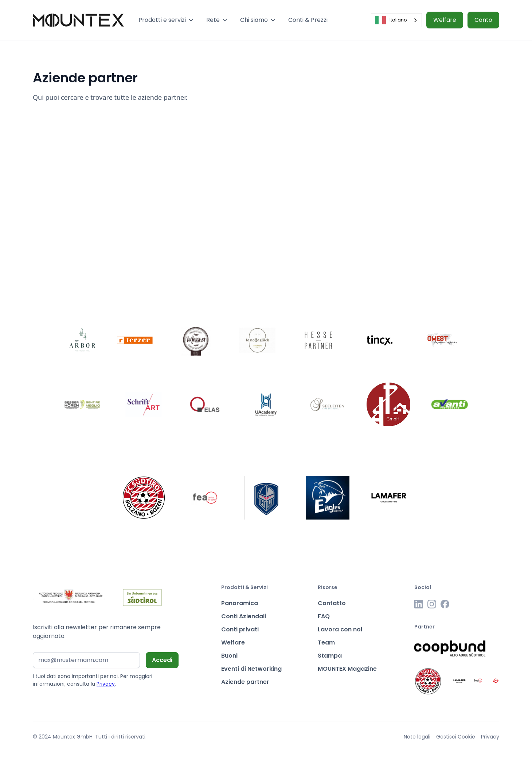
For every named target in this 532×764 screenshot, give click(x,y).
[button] (167, 20)
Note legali (417, 737)
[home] (78, 20)
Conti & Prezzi (308, 20)
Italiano (391, 20)
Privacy (106, 684)
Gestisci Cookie (456, 737)
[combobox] (396, 20)
